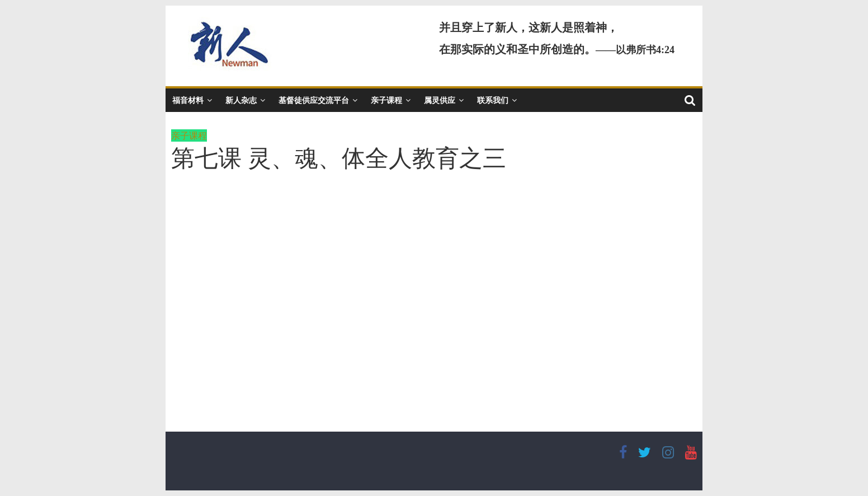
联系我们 (493, 100)
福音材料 (188, 100)
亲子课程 (386, 100)
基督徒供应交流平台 (314, 100)
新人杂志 (241, 100)
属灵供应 (440, 100)
